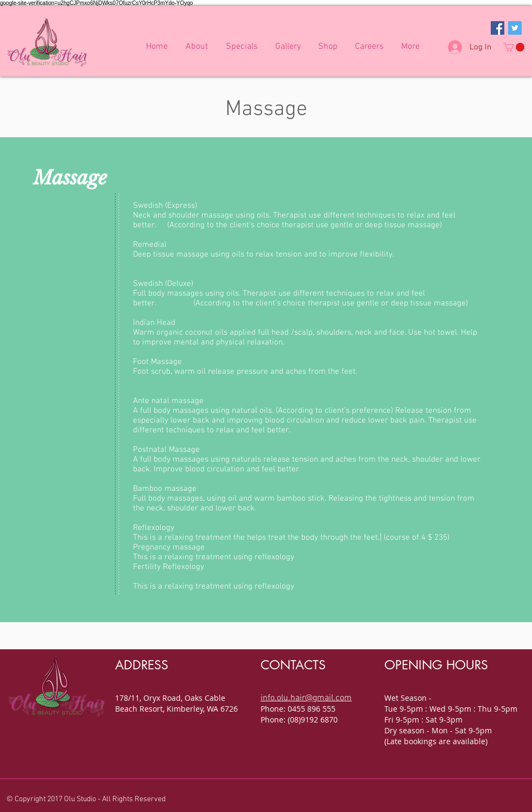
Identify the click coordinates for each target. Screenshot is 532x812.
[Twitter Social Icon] (515, 28)
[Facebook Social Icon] (498, 28)
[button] (514, 47)
